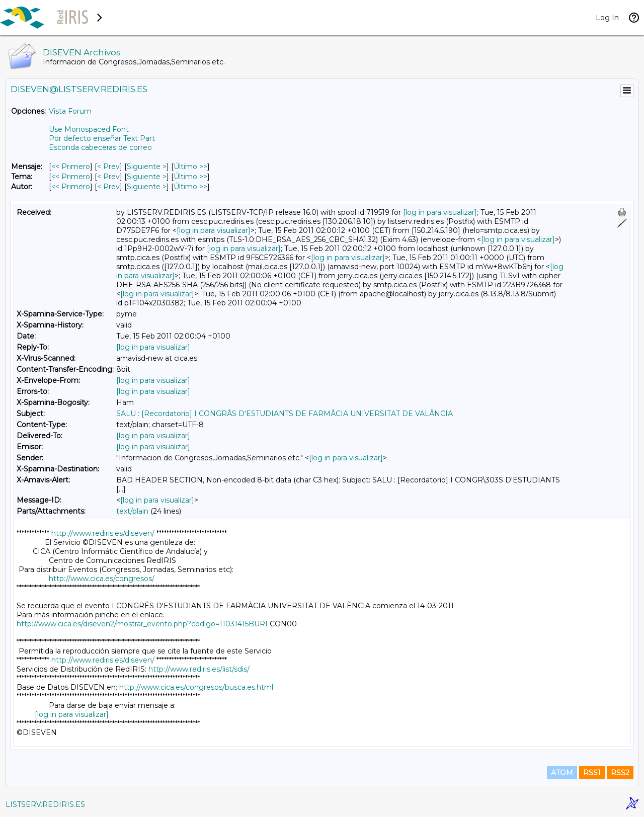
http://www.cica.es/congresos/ (102, 579)
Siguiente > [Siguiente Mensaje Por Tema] (147, 177)
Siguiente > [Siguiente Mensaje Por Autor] (147, 187)
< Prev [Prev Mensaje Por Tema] (108, 177)
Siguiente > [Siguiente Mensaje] (147, 167)
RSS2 (620, 773)
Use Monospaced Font (89, 129)
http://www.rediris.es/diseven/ (103, 533)
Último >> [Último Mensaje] (190, 167)
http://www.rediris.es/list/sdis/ (199, 669)
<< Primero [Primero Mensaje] (71, 167)
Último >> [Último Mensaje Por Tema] (190, 177)
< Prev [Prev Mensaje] (108, 167)
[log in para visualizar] (440, 212)
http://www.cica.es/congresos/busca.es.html (196, 687)
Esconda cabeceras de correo (100, 147)
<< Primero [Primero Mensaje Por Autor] (71, 187)
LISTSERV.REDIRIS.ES (45, 804)
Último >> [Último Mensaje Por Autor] (190, 187)
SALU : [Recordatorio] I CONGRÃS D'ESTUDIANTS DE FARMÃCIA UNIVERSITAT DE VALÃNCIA (285, 414)
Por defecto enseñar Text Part (102, 138)
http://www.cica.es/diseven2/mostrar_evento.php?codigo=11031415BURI (142, 624)
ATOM (562, 773)
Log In (607, 18)
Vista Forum (70, 111)
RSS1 (592, 773)
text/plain (132, 511)
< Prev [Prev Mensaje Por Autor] (108, 187)
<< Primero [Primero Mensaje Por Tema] (71, 177)
